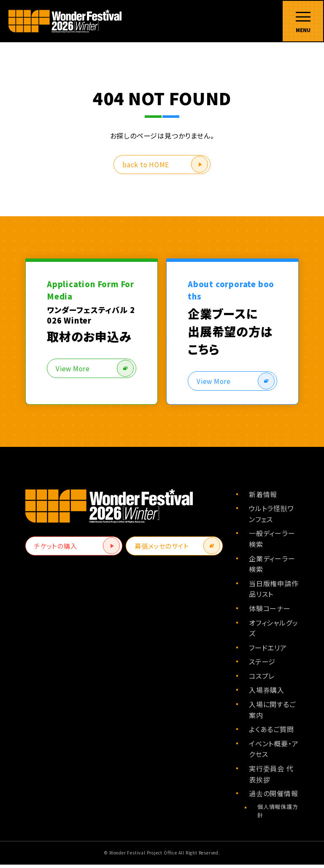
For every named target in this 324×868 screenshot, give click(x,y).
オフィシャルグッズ (273, 631)
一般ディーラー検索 (272, 542)
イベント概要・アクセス (274, 752)
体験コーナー (270, 612)
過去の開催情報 (274, 797)
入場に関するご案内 (272, 713)
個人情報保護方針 (278, 814)
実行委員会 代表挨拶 (271, 778)
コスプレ (262, 680)
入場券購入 (267, 694)
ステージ (262, 665)
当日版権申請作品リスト (274, 592)
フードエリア (268, 651)
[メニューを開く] (303, 21)
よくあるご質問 (271, 733)
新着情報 (263, 498)
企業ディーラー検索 (272, 567)
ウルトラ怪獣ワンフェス (271, 517)
